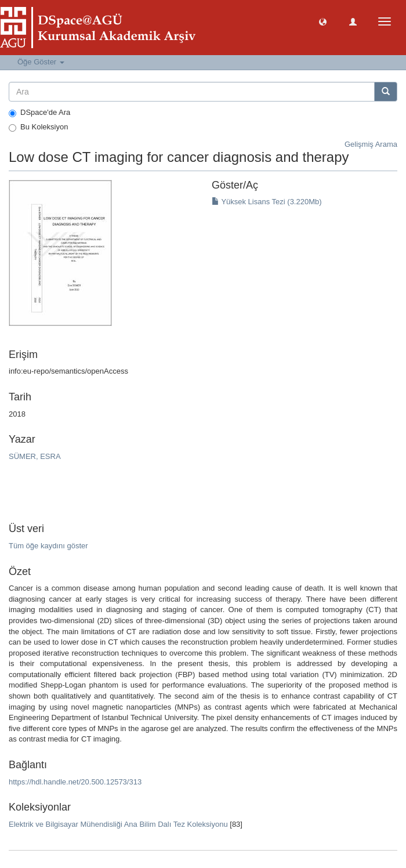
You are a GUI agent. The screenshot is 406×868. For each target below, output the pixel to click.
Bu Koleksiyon (38, 127)
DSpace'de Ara (39, 113)
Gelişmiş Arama (371, 144)
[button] (323, 21)
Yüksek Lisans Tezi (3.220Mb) (267, 202)
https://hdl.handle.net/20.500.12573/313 (75, 782)
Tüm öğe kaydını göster (48, 546)
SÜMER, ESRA (35, 456)
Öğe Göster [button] (41, 62)
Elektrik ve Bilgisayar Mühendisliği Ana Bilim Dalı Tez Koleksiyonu (118, 824)
